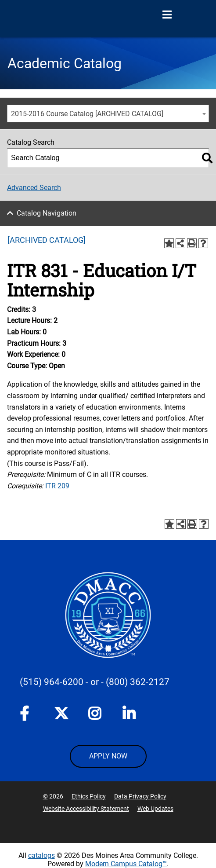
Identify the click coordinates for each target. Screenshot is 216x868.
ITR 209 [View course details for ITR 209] (57, 486)
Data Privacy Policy (140, 796)
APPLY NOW (108, 756)
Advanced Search (34, 188)
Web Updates (155, 809)
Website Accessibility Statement (86, 809)
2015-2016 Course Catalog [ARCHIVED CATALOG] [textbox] (87, 114)
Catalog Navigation (47, 213)
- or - (95, 682)
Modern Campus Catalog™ (126, 864)
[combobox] (108, 114)
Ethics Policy (89, 796)
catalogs (41, 855)
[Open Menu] (167, 15)
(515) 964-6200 (52, 682)
